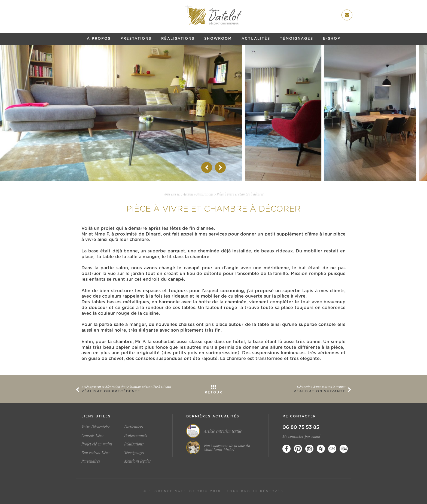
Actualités (256, 39)
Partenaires (91, 461)
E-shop (332, 39)
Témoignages (297, 39)
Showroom (218, 39)
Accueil (188, 194)
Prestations (136, 39)
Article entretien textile (223, 431)
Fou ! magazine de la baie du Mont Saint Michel (227, 448)
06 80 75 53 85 (301, 427)
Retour (214, 392)
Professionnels (136, 436)
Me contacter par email (301, 436)
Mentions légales (137, 461)
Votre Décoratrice (96, 427)
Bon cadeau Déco (95, 453)
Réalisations (178, 39)
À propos (99, 39)
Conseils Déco (92, 436)
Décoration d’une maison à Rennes (321, 387)
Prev (207, 167)
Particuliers (134, 427)
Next (220, 167)
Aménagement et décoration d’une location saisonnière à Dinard (126, 387)
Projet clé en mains (97, 444)
